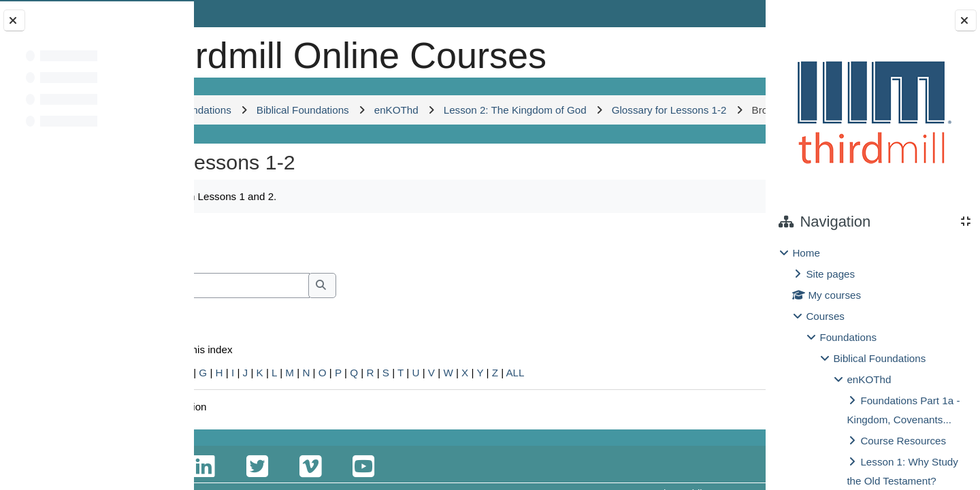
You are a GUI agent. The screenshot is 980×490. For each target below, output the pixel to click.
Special (230, 446)
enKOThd (869, 379)
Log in (726, 13)
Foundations (848, 337)
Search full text (276, 377)
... (722, 315)
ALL (663, 446)
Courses (825, 316)
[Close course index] (14, 20)
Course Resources (903, 441)
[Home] (240, 51)
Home (806, 253)
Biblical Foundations (879, 358)
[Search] (339, 359)
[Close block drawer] (966, 20)
